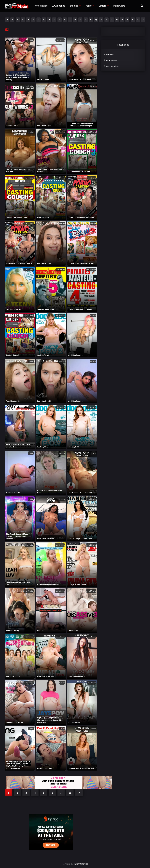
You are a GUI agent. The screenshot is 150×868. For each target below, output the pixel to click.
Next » (79, 793)
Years (88, 6)
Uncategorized (113, 66)
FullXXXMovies (81, 864)
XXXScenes (59, 6)
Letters (103, 6)
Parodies (110, 55)
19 (70, 793)
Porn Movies (41, 6)
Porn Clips (119, 6)
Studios (74, 6)
